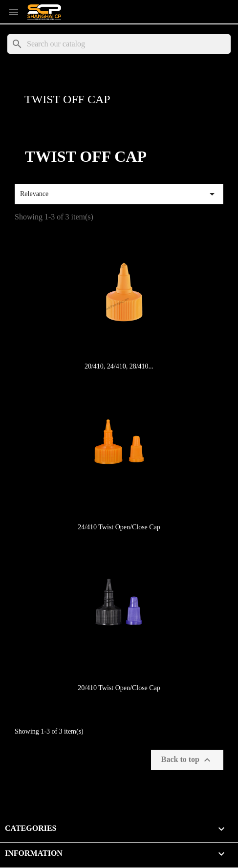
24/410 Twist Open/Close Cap (119, 527)
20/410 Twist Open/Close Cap (119, 688)
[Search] (119, 44)
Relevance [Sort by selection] (119, 194)
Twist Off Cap (67, 99)
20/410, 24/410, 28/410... (119, 366)
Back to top (187, 760)
